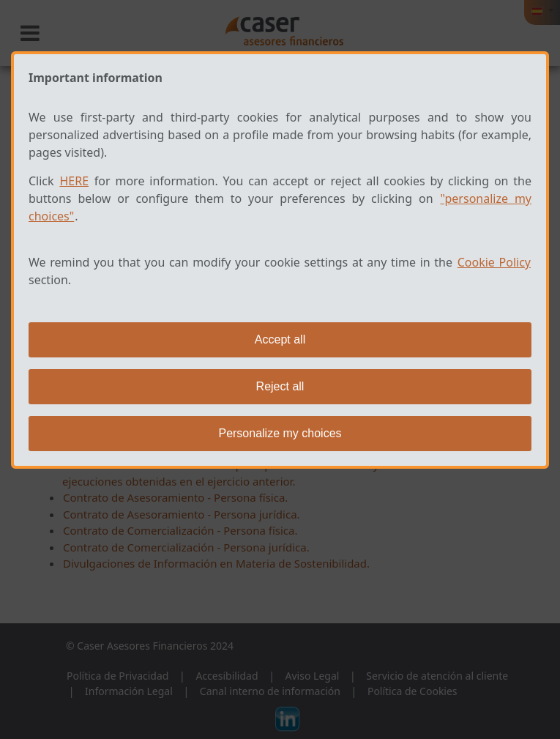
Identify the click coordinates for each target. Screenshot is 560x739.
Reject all (280, 386)
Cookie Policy (494, 262)
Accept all (280, 339)
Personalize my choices (280, 433)
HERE (74, 181)
